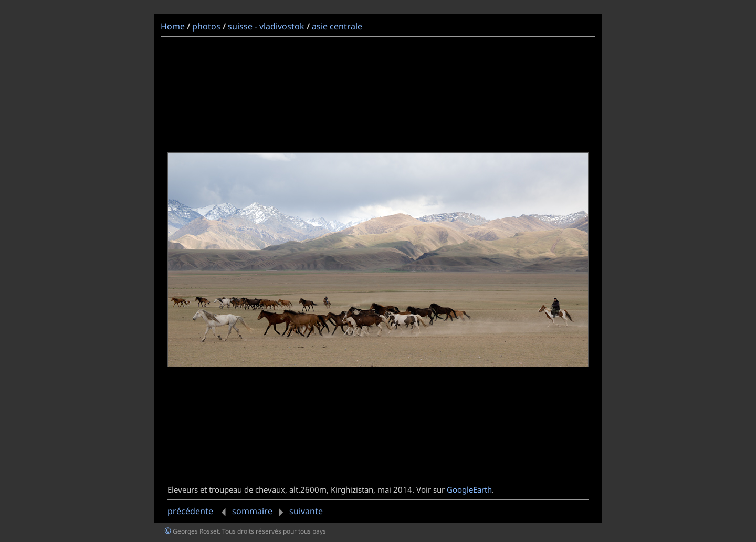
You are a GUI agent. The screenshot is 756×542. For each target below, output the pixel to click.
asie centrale (337, 26)
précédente (199, 511)
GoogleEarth (469, 489)
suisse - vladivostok (266, 26)
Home (173, 26)
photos (206, 26)
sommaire (252, 511)
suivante (299, 511)
